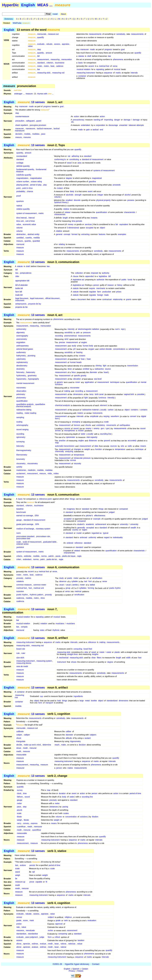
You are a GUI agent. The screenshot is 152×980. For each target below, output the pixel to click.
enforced (83, 537)
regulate (93, 292)
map (57, 443)
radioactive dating (24, 410)
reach (57, 745)
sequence (108, 73)
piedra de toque (69, 556)
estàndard (27, 559)
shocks (88, 425)
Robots (80, 971)
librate (26, 820)
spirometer (71, 437)
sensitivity (68, 333)
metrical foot (104, 66)
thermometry (22, 455)
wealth (133, 528)
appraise (65, 44)
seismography (22, 425)
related (68, 212)
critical (57, 937)
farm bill (19, 292)
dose (70, 369)
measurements (95, 34)
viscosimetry (33, 464)
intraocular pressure (82, 458)
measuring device (24, 663)
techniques (115, 382)
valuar (80, 944)
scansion (20, 591)
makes (70, 768)
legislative (103, 276)
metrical (78, 591)
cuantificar (21, 827)
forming (91, 588)
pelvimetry (21, 394)
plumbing (32, 356)
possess (131, 200)
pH (74, 349)
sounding (20, 434)
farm (99, 292)
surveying (20, 442)
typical (106, 533)
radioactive (99, 369)
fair (117, 224)
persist (32, 865)
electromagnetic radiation (89, 329)
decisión (19, 134)
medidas (36, 134)
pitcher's (89, 516)
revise (50, 931)
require (92, 288)
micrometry (21, 388)
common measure (24, 585)
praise (19, 924)
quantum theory (61, 202)
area (79, 163)
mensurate (42, 34)
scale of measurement (32, 542)
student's (81, 524)
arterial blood (134, 349)
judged (112, 512)
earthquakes (125, 425)
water (83, 434)
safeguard (30, 121)
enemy (89, 429)
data (96, 446)
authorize (100, 280)
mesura (18, 137)
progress (108, 49)
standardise (33, 934)
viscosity (77, 464)
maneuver (84, 49)
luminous (102, 398)
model (79, 533)
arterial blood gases (25, 349)
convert (133, 416)
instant (60, 188)
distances (93, 441)
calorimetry (21, 359)
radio (130, 446)
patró (43, 559)
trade (106, 295)
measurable (21, 755)
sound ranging (22, 430)
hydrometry (21, 376)
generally (81, 528)
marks (118, 73)
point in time (27, 188)
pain (78, 333)
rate (18, 927)
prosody (20, 578)
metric (41, 213)
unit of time (30, 221)
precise (62, 343)
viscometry (21, 464)
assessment (72, 931)
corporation (100, 125)
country (75, 530)
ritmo (43, 598)
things (72, 499)
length (65, 218)
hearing (79, 352)
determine (47, 745)
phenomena (118, 59)
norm (19, 533)
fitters (99, 658)
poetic (70, 578)
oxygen (91, 349)
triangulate (21, 741)
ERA (37, 516)
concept (67, 234)
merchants (101, 288)
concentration (71, 817)
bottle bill (19, 288)
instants (94, 218)
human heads (76, 362)
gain (88, 130)
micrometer (75, 388)
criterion (50, 63)
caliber (68, 731)
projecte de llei (21, 307)
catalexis (20, 582)
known (81, 431)
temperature (120, 449)
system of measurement (27, 213)
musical (117, 69)
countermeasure (22, 116)
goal (123, 49)
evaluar (43, 944)
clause (76, 276)
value (30, 46)
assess (57, 44)
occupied (90, 228)
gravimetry (32, 376)
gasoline (92, 181)
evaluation (92, 921)
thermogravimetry (24, 450)
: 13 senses (31, 102)
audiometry (21, 352)
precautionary (79, 120)
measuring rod (58, 73)
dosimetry (20, 369)
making (67, 391)
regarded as (97, 533)
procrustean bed (23, 539)
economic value (29, 224)
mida (50, 474)
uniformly (92, 537)
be (16, 879)
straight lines (72, 654)
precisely (53, 800)
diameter (93, 372)
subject (51, 917)
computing (78, 649)
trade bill (19, 295)
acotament (21, 474)
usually (104, 410)
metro (36, 598)
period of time (135, 793)
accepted (68, 519)
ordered (70, 543)
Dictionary (9, 19)
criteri (19, 559)
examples (122, 234)
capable (39, 882)
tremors (77, 425)
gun (102, 429)
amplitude (94, 416)
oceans (82, 356)
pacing (65, 807)
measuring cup (19, 696)
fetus (74, 372)
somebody (121, 34)
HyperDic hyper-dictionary (77, 964)
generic (60, 382)
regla (79, 556)
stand (17, 872)
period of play (36, 185)
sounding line (106, 434)
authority (106, 273)
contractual (107, 299)
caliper (19, 735)
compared (124, 509)
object (102, 228)
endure (23, 865)
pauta (58, 556)
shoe (94, 658)
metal (102, 652)
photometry (21, 398)
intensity (71, 329)
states (93, 299)
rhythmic (56, 630)
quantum (20, 201)
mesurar (33, 748)
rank (66, 921)
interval (32, 218)
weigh (19, 820)
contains (134, 410)
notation (44, 623)
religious (68, 917)
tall (33, 872)
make (63, 745)
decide (19, 745)
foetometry (31, 372)
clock (19, 793)
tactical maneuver (44, 129)
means (143, 446)
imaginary (71, 509)
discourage (113, 125)
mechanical (64, 658)
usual (62, 585)
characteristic (130, 212)
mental (143, 382)
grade (19, 921)
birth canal (99, 394)
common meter (40, 585)
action (77, 116)
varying (106, 416)
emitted (86, 369)
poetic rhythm (115, 588)
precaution (20, 121)
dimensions (78, 394)
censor (19, 917)
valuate (49, 44)
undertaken (85, 125)
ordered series (22, 544)
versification (97, 578)
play (45, 185)
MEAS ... (45, 5)
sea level (98, 379)
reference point (45, 499)
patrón (51, 556)
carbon (111, 410)
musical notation (84, 69)
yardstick (20, 547)
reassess (20, 931)
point (18, 188)
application (89, 382)
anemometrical (70, 336)
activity (19, 467)
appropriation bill (22, 281)
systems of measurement (104, 170)
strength (78, 195)
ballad (92, 585)
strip (86, 652)
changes (77, 449)
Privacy (72, 971)
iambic (75, 585)
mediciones (21, 470)
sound (76, 429)
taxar (57, 947)
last (86, 582)
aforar (19, 944)
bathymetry (21, 356)
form (57, 419)
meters (80, 413)
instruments (98, 413)
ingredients (78, 696)
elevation (77, 379)
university (124, 524)
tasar (57, 944)
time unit (20, 221)
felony (120, 285)
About (63, 14)
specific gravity (80, 376)
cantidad (20, 238)
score (25, 921)
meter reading (30, 413)
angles (84, 343)
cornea (73, 460)
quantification (102, 212)
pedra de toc (52, 559)
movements (111, 425)
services (88, 224)
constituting (74, 159)
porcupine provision (38, 125)
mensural (20, 244)
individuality (118, 537)
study (74, 346)
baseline (20, 509)
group (68, 588)
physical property (103, 200)
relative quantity (23, 209)
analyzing (69, 452)
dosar (19, 748)
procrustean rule (43, 536)
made (92, 49)
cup (41, 696)
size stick (20, 658)
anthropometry (23, 346)
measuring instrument (86, 73)
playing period (22, 185)
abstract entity (33, 234)
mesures (27, 137)
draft (89, 56)
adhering (75, 156)
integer (100, 195)
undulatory (101, 425)
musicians (60, 623)
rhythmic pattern (36, 595)
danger (117, 120)
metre (46, 66)
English (28, 5)
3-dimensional (73, 228)
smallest (69, 200)
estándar (28, 556)
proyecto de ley (35, 304)
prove (32, 882)
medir (25, 748)
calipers (93, 735)
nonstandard (22, 156)
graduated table (50, 542)
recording (59, 336)
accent (91, 66)
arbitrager (18, 94)
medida (27, 134)
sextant (88, 738)
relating (62, 244)
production (107, 292)
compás (24, 627)
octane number (23, 181)
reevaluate (30, 931)
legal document (22, 298)
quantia (28, 241)
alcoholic (70, 195)
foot (90, 582)
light (105, 366)
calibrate (20, 731)
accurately (132, 441)
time (25, 793)
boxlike (94, 701)
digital (144, 416)
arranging (76, 422)
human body (88, 346)
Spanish (76, 969)
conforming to (60, 159)
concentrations (119, 349)
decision (82, 745)
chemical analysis (62, 405)
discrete (77, 200)
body (64, 797)
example (97, 519)
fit (46, 882)
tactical (96, 130)
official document (52, 298)
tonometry (21, 459)
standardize (21, 934)
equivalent (124, 224)
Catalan (85, 969)
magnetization (22, 178)
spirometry (21, 437)
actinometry (21, 329)
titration (95, 817)
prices (119, 292)
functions (59, 384)
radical (19, 206)
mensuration (66, 59)
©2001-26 (57, 964)
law (109, 56)
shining (99, 366)
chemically (59, 452)
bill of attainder (21, 285)
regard (107, 537)
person (96, 285)
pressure (87, 333)
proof (19, 196)
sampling (20, 418)
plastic (117, 652)
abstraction (21, 234)
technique (139, 449)
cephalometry (22, 362)
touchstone (60, 63)
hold (59, 701)
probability (21, 191)
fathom (20, 797)
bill (38, 56)
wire (122, 446)
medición (32, 470)
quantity (40, 53)
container (82, 76)
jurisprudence (26, 273)
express (34, 823)
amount (49, 53)
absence (63, 582)
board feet (88, 649)
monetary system (43, 529)
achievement (101, 524)
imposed (95, 273)
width (128, 658)
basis (80, 63)
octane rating (36, 181)
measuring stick (44, 73)
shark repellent (22, 125)
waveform (115, 416)
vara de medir (22, 666)
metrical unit (39, 588)
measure (20, 248)
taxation (81, 940)
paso (43, 134)
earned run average (25, 516)
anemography (22, 336)
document (82, 299)
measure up (20, 882)
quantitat (36, 241)
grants (129, 299)
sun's (118, 329)
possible (141, 394)
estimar (35, 944)
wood (69, 163)
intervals (134, 73)
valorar (63, 944)
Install (55, 14)
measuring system (44, 661)
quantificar (37, 830)
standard (41, 63)
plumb (20, 810)
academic (90, 524)
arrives (58, 431)
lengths (95, 654)
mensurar (38, 827)
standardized (112, 701)
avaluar (35, 947)
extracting (85, 234)
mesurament (32, 474)
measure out (53, 34)
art (88, 578)
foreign (100, 295)
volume (57, 197)
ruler (23, 653)
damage (127, 120)
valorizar (72, 944)
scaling (19, 422)
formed (74, 234)
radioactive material (90, 410)
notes (42, 630)
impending (109, 120)
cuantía (28, 238)
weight (87, 449)
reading (20, 413)
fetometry (20, 372)
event (90, 191)
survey (20, 790)
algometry (21, 333)
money (71, 224)
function (99, 449)
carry (19, 823)
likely (72, 191)
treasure (29, 94)
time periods (77, 221)
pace (19, 807)
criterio (19, 556)
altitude (69, 738)
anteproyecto (21, 304)
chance (30, 191)
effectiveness (100, 516)
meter (40, 66)
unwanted (123, 125)
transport (49, 703)
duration (62, 793)
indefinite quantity (24, 175)
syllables (83, 588)
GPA (37, 524)
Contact (96, 964)
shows (74, 662)
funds (130, 280)
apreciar (27, 944)
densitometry (22, 366)
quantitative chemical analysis (31, 405)
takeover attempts (136, 125)
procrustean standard (25, 536)
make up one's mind (32, 745)
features (102, 234)
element (103, 405)
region (84, 530)
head (106, 372)
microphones (70, 431)
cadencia (20, 598)
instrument (20, 300)
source (108, 369)
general (59, 234)
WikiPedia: (21, 23)
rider (17, 276)
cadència (20, 601)
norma (44, 556)
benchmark (21, 512)
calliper (27, 735)
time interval (21, 218)
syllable (75, 582)
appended (89, 276)
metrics (28, 578)
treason (111, 285)
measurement (43, 59)
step (39, 49)
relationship (118, 299)
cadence (60, 66)
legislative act (79, 280)
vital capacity (92, 437)
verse (115, 66)
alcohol (128, 195)
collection (79, 273)
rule (18, 653)
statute (81, 56)
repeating (100, 69)
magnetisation (36, 178)
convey (26, 823)
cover (78, 382)
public (124, 280)
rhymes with (44, 94)
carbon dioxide (105, 349)
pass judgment (32, 937)
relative (66, 209)
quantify (40, 37)
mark (32, 921)
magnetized (97, 178)
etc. (73, 122)
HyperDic (11, 5)
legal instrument (37, 298)
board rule (21, 649)
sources (114, 446)
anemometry (22, 339)
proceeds (117, 185)
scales (66, 813)
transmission (133, 366)
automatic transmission (65, 446)
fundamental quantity (25, 169)
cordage (20, 163)
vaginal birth (129, 394)
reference (78, 543)
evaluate (41, 44)
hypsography (33, 379)
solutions (84, 817)
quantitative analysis (25, 404)
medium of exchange (25, 529)
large (82, 701)
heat (83, 359)
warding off (98, 120)
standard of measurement (93, 159)
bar (39, 69)
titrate (19, 817)
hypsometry (21, 379)
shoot (19, 738)
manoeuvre (30, 129)
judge (42, 937)
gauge (19, 520)
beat (52, 66)
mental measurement (25, 383)
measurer (20, 768)
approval (59, 924)
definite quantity (23, 166)
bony (91, 394)
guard (39, 121)
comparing (63, 934)
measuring (55, 59)
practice (62, 441)
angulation (21, 343)
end (101, 130)
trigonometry (75, 741)
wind (66, 339)
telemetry (20, 446)
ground (107, 441)
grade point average (25, 524)
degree (69, 178)
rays (123, 329)
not (69, 156)
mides (56, 474)
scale (106, 422)
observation (21, 391)
